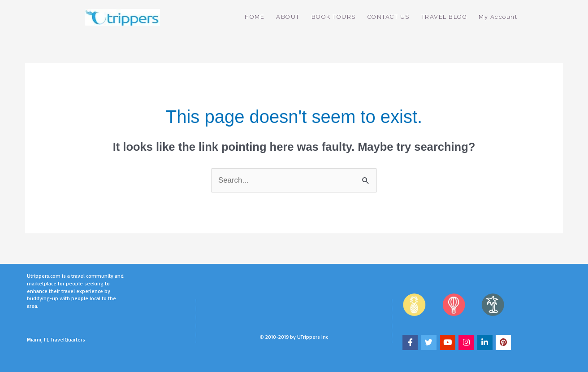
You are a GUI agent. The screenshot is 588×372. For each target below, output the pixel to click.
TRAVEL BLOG (444, 17)
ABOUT (288, 17)
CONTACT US (389, 17)
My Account (498, 17)
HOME (255, 17)
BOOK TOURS (334, 17)
